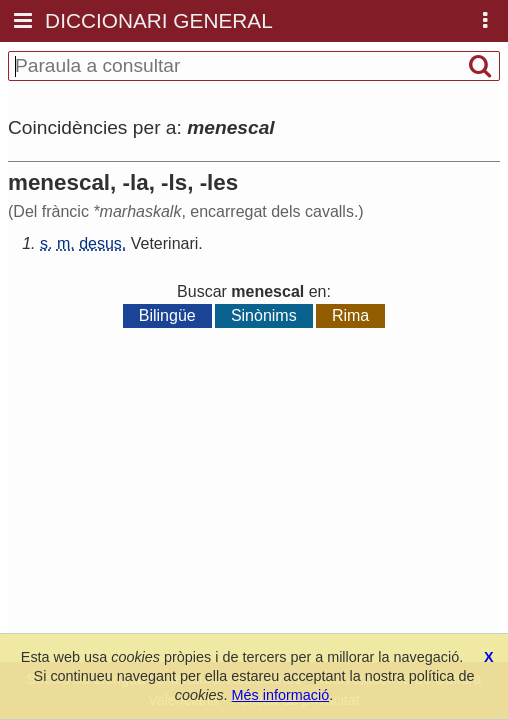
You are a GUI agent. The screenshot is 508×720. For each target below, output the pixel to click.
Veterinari (165, 243)
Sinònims (264, 315)
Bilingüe (167, 315)
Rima (350, 315)
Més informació (281, 695)
